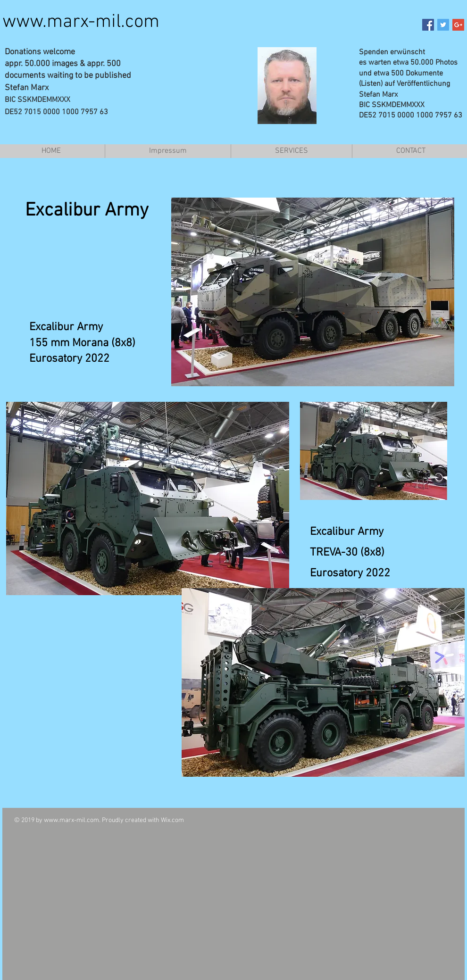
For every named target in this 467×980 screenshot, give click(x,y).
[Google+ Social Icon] (458, 25)
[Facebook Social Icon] (428, 25)
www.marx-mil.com (81, 22)
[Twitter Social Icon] (443, 25)
